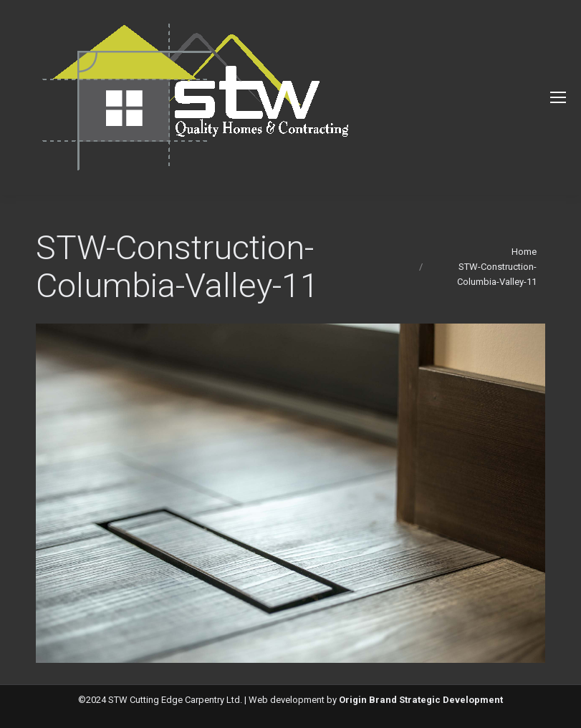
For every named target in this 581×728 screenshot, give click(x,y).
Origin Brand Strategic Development (421, 700)
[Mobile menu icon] (558, 97)
